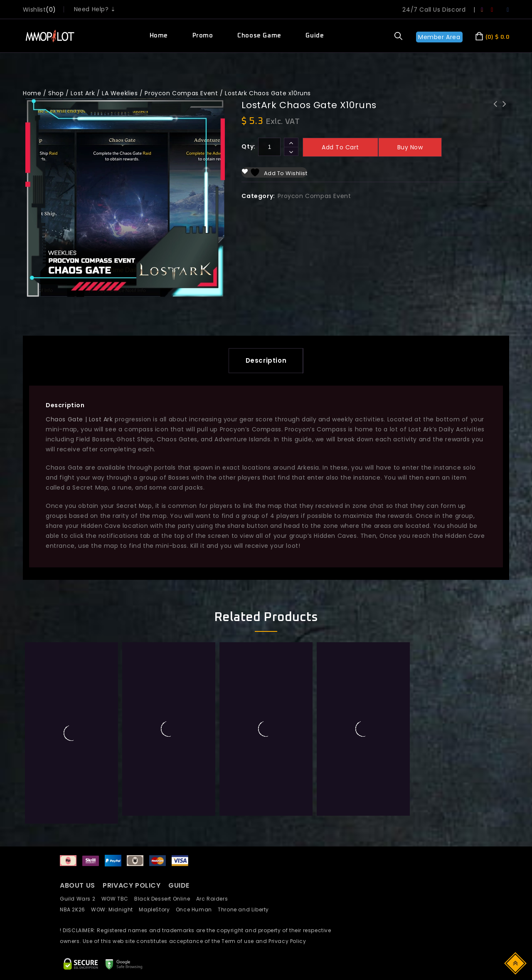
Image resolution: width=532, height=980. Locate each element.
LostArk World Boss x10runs (505, 109)
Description (266, 360)
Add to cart (340, 147)
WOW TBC (118, 816)
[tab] (266, 361)
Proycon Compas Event (181, 93)
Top (516, 963)
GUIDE (179, 803)
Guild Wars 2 (80, 816)
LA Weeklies (120, 93)
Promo (203, 36)
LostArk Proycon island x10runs (495, 109)
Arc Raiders (214, 816)
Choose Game (259, 36)
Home (159, 36)
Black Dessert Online (165, 816)
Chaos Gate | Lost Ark (79, 419)
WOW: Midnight (115, 827)
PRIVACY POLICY (133, 803)
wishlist (34, 10)
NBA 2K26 (75, 827)
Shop (56, 93)
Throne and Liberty (246, 827)
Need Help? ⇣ (95, 9)
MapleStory (157, 827)
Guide (315, 36)
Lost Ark (83, 93)
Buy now (410, 147)
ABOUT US (78, 803)
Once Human (197, 827)
